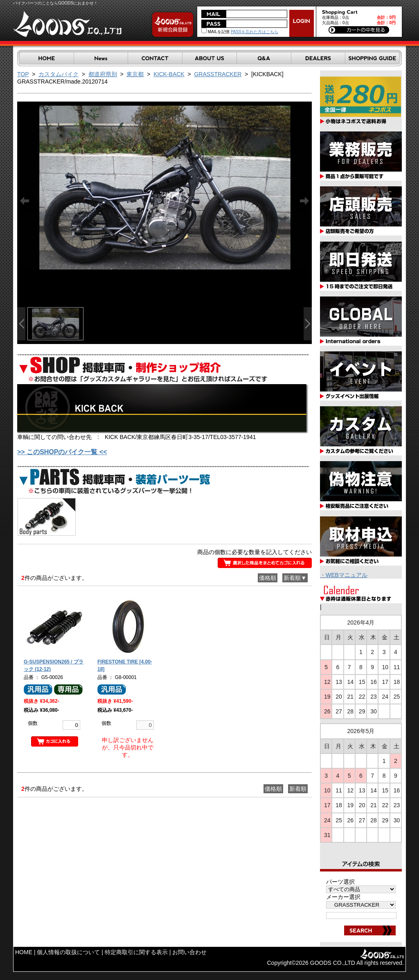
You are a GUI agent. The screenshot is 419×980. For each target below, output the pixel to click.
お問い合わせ (189, 952)
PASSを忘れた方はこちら (255, 32)
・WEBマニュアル (344, 575)
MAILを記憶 (215, 32)
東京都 (135, 74)
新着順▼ (295, 578)
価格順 (268, 578)
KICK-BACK (169, 74)
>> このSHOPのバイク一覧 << (62, 452)
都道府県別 (103, 74)
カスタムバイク (59, 74)
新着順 (298, 789)
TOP (23, 74)
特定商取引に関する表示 (136, 952)
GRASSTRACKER (218, 74)
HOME (24, 952)
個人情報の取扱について (68, 952)
